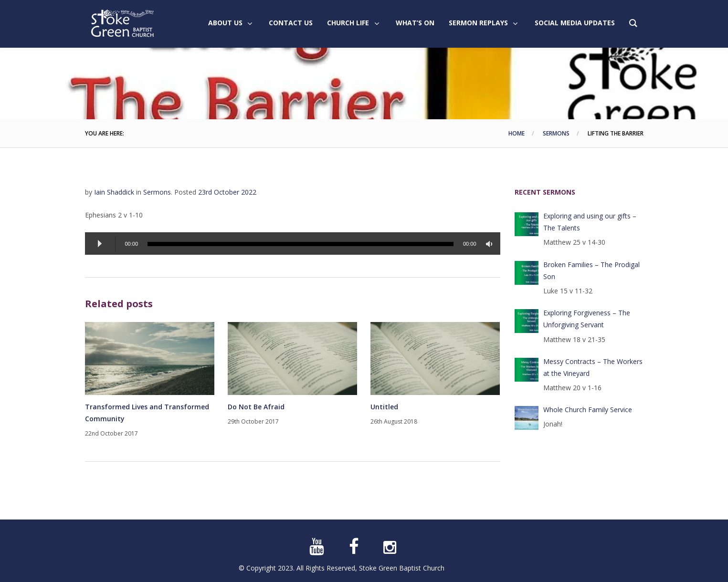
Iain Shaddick (114, 192)
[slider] (301, 244)
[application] (293, 244)
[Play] (100, 244)
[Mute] (491, 244)
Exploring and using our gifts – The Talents (590, 222)
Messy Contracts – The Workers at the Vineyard (593, 367)
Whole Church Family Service (588, 410)
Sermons (556, 133)
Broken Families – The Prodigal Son (591, 270)
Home (517, 133)
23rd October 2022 (227, 192)
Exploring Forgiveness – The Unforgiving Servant (587, 319)
